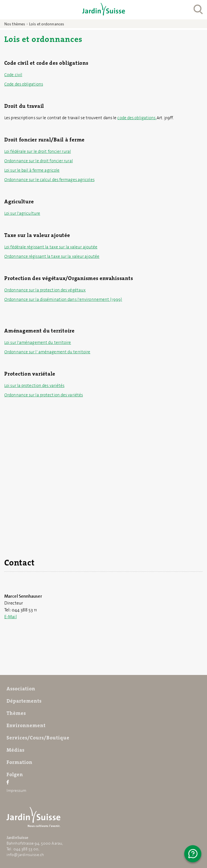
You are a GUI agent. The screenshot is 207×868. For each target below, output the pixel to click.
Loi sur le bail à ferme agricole (32, 170)
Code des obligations (24, 84)
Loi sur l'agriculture (22, 213)
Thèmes (16, 713)
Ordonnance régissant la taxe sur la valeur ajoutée (52, 256)
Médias (16, 750)
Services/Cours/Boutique (38, 738)
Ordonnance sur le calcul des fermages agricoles (49, 180)
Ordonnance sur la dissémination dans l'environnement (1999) (63, 299)
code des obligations (137, 118)
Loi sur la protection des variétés (34, 386)
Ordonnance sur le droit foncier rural (39, 161)
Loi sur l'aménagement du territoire (38, 342)
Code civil (13, 75)
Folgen (15, 774)
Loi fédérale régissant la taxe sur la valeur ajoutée (51, 247)
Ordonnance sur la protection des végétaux (45, 290)
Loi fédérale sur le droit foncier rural (38, 151)
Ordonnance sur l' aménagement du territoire (47, 352)
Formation (20, 762)
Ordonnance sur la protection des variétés (44, 395)
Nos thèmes (15, 24)
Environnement (26, 725)
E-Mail (11, 617)
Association (21, 689)
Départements (24, 701)
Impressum (16, 790)
